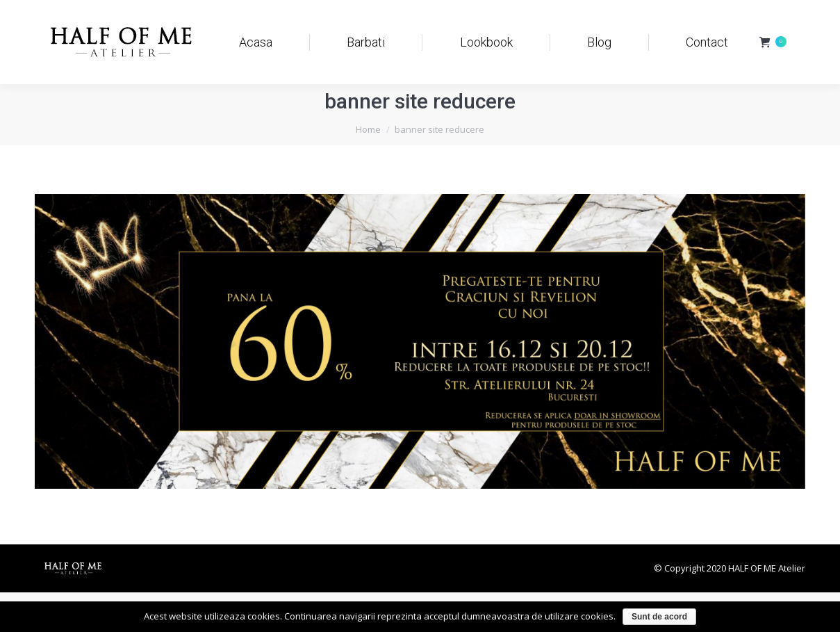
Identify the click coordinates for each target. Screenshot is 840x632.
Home (368, 129)
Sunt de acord (659, 617)
